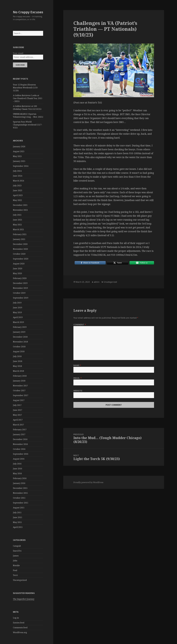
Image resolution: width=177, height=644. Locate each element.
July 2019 (17, 303)
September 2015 (21, 503)
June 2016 (18, 469)
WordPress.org (20, 632)
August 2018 (19, 351)
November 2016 (20, 444)
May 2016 (17, 473)
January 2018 (19, 381)
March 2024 (18, 181)
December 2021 (20, 205)
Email (78, 378)
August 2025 (19, 151)
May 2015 (17, 522)
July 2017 (17, 405)
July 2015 (17, 512)
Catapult (17, 546)
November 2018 (20, 342)
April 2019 (18, 317)
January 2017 (19, 434)
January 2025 (19, 161)
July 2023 (17, 186)
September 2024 (21, 166)
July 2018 (17, 356)
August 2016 (19, 459)
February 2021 (20, 234)
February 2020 (20, 278)
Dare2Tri (17, 551)
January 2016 (19, 483)
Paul (15, 570)
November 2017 (20, 386)
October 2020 (19, 254)
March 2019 (18, 322)
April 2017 (18, 420)
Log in (16, 618)
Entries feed (19, 623)
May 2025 (17, 156)
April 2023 (18, 195)
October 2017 (19, 390)
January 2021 (19, 239)
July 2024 (17, 171)
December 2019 (20, 283)
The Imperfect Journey (24, 599)
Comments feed (20, 628)
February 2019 (20, 327)
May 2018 (17, 366)
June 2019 (18, 308)
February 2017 (20, 430)
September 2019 (21, 298)
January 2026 (19, 147)
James (16, 556)
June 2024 (18, 176)
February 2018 (20, 376)
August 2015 (19, 508)
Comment (80, 325)
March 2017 (18, 425)
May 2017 (17, 415)
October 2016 (19, 449)
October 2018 (19, 347)
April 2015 (18, 527)
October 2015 (19, 498)
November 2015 (20, 493)
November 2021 (20, 210)
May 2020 (17, 273)
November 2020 (20, 249)
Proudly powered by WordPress (88, 482)
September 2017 (21, 395)
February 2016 (20, 478)
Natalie (16, 565)
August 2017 (19, 400)
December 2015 (20, 488)
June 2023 (18, 190)
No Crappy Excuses (28, 12)
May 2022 (17, 200)
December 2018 (20, 337)
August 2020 (19, 264)
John (15, 561)
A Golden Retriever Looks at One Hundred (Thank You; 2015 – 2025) (28, 98)
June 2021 (18, 220)
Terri (15, 575)
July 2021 (17, 215)
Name (77, 365)
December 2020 (20, 244)
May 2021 (17, 225)
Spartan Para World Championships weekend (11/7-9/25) (28, 125)
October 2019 (19, 293)
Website (78, 391)
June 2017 (18, 410)
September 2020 (21, 259)
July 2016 (17, 464)
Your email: (18, 53)
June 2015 (18, 517)
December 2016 (20, 439)
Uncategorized (20, 580)
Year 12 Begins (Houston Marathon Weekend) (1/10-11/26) (26, 88)
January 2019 (19, 332)
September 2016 (21, 454)
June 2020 (18, 269)
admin (97, 282)
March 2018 (18, 371)
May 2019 (17, 312)
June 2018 (18, 361)
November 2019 (20, 288)
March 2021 (18, 229)
